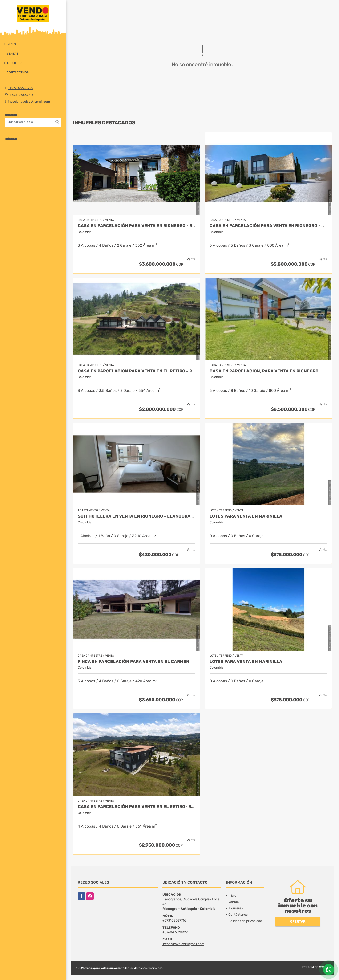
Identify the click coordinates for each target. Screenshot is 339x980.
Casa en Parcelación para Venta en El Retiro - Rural (137, 371)
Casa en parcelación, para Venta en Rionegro (264, 371)
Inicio (11, 44)
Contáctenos (18, 72)
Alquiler (14, 63)
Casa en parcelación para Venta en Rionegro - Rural (137, 226)
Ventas (12, 54)
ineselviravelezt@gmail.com (29, 102)
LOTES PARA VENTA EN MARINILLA (246, 516)
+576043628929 (21, 88)
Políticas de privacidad (245, 921)
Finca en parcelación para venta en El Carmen (133, 662)
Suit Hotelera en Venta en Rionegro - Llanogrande (137, 516)
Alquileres (236, 908)
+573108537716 (21, 95)
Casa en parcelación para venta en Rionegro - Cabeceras (268, 226)
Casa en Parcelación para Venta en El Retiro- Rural (137, 807)
